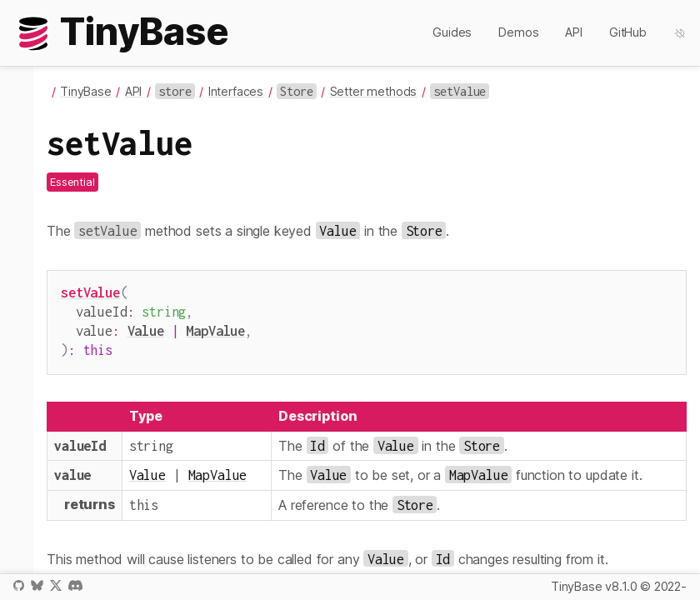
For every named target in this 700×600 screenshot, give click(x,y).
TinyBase (86, 91)
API (574, 32)
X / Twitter (56, 585)
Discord (75, 585)
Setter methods (374, 91)
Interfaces (236, 91)
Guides (452, 32)
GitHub (628, 32)
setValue (90, 292)
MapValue (215, 327)
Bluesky (37, 585)
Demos (518, 32)
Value (146, 327)
